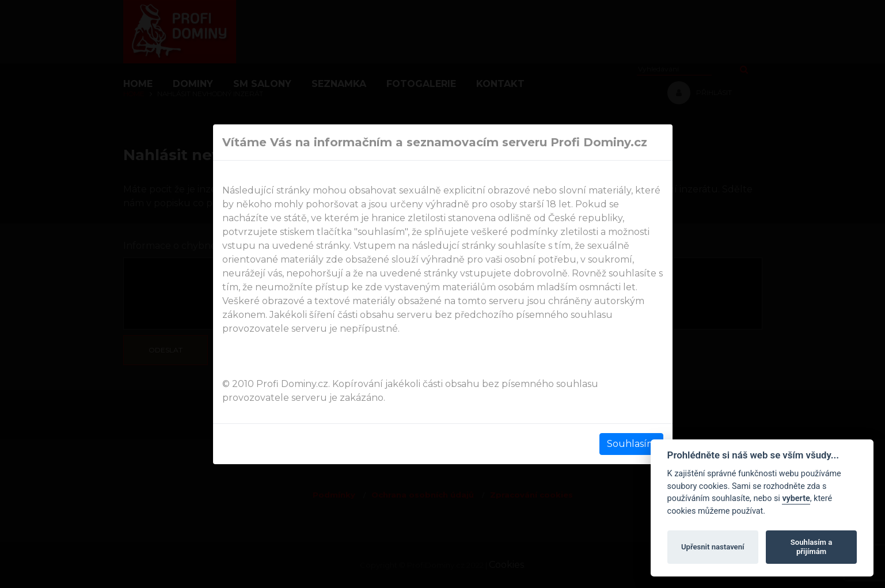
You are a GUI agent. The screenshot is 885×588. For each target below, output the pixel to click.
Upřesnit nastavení (713, 547)
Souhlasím (631, 444)
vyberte (796, 498)
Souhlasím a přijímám (811, 547)
